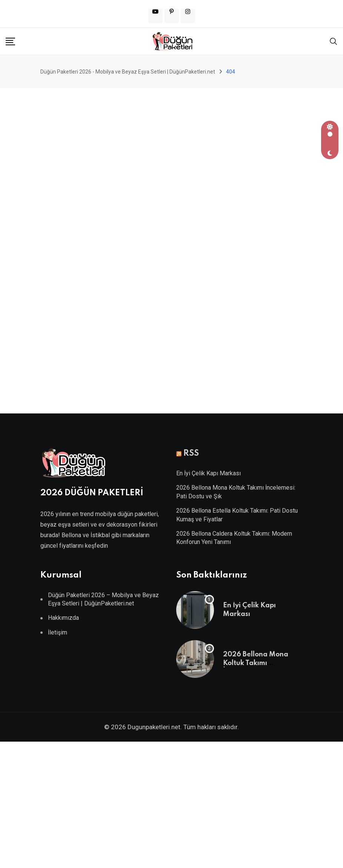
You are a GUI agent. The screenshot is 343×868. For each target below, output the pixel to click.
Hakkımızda (63, 618)
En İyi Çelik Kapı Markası (208, 473)
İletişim (58, 632)
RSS (191, 453)
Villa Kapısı (104, 560)
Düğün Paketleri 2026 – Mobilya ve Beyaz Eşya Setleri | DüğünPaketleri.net (103, 599)
